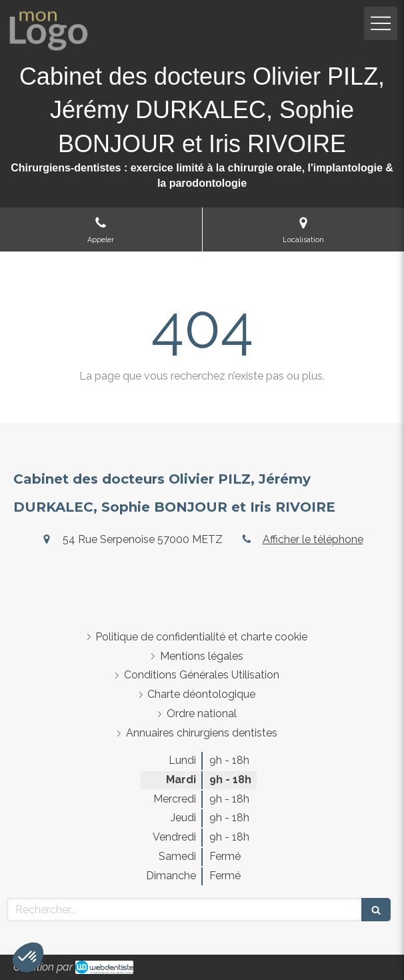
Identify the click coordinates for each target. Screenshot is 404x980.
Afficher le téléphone (313, 539)
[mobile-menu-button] (381, 23)
